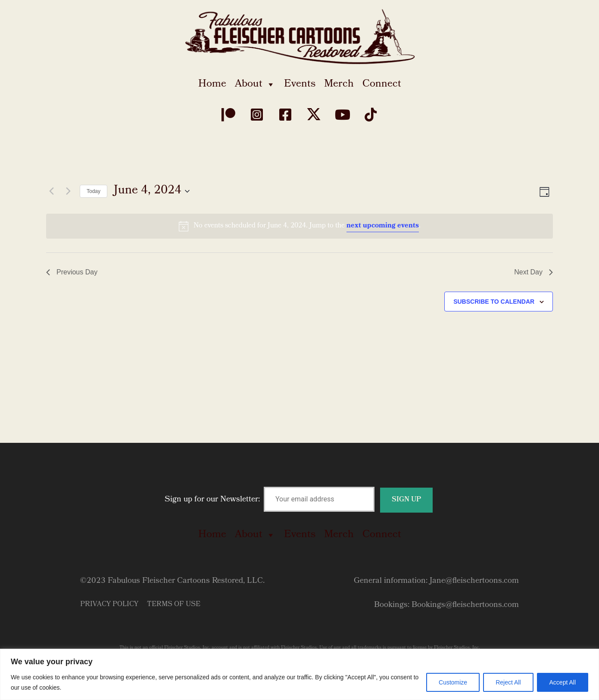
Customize (453, 682)
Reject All (508, 682)
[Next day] (68, 191)
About (255, 84)
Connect (382, 84)
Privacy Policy (109, 605)
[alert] (299, 226)
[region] (299, 674)
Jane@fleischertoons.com (474, 581)
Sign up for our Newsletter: (299, 500)
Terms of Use (174, 605)
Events (300, 84)
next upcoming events (383, 226)
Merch (339, 84)
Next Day (533, 272)
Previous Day (72, 272)
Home (212, 84)
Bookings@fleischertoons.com (465, 605)
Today (94, 191)
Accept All (563, 682)
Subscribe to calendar (494, 302)
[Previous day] (51, 191)
